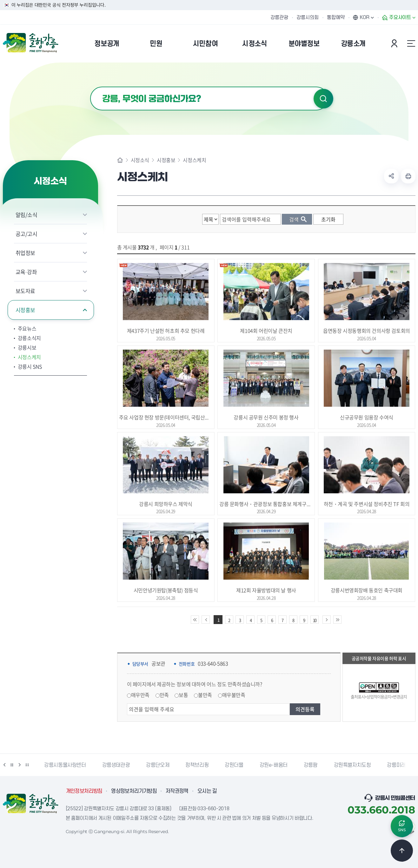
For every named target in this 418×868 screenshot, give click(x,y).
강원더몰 (234, 765)
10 (315, 620)
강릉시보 (27, 347)
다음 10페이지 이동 (327, 620)
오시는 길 (207, 791)
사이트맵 (411, 43)
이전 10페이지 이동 (206, 620)
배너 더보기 (27, 765)
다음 (20, 765)
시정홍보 (26, 310)
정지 (12, 765)
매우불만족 (234, 695)
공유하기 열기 (391, 176)
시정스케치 (29, 357)
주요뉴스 (27, 328)
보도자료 (26, 291)
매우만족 (140, 695)
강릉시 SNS (30, 366)
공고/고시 (27, 234)
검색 (323, 99)
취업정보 (26, 253)
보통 (183, 695)
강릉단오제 (158, 765)
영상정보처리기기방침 (134, 791)
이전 (4, 765)
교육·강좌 (26, 272)
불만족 (205, 695)
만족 (164, 695)
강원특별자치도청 (352, 765)
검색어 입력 (90, 87)
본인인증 (395, 43)
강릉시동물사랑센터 (65, 765)
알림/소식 (27, 215)
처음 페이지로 (195, 620)
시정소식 (140, 160)
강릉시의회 (308, 17)
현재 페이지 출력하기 (408, 176)
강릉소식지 (29, 338)
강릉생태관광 (116, 765)
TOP (402, 851)
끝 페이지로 (337, 620)
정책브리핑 (197, 765)
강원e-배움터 (274, 765)
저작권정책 (177, 791)
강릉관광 (279, 17)
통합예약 (336, 17)
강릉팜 (311, 765)
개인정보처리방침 (84, 791)
